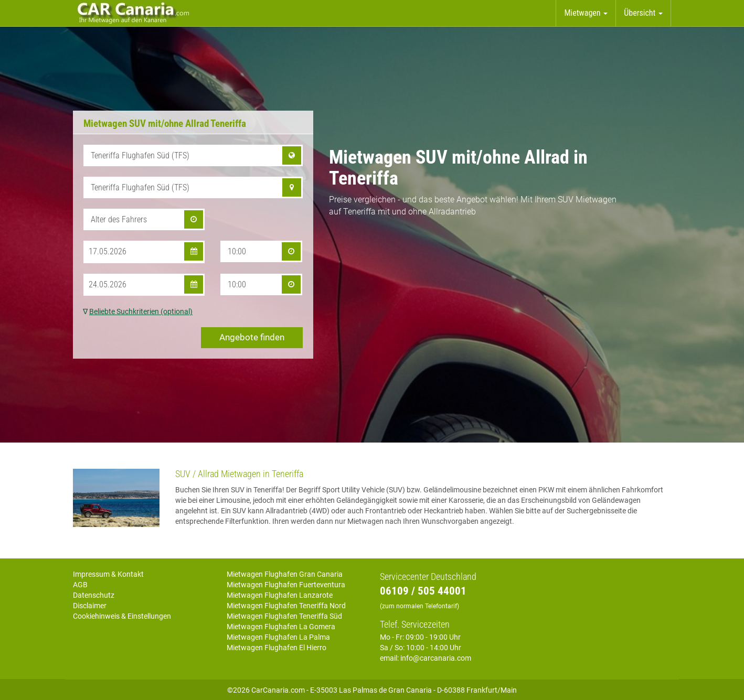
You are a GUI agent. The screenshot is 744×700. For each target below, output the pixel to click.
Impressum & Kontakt (108, 574)
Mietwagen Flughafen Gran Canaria (285, 574)
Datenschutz (94, 595)
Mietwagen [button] (586, 13)
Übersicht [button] (643, 13)
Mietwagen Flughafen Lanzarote (280, 595)
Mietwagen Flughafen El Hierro (277, 648)
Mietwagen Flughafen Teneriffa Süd (284, 616)
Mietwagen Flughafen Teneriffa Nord (286, 606)
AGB (80, 585)
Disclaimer (90, 606)
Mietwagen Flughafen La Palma (278, 637)
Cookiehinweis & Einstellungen (122, 616)
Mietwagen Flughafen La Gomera (281, 627)
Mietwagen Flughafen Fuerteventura (286, 585)
